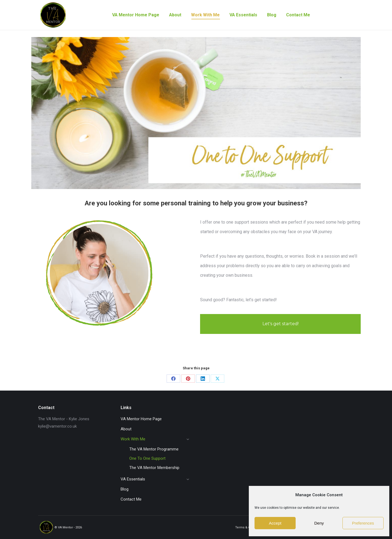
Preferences (363, 523)
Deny (319, 523)
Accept (275, 523)
